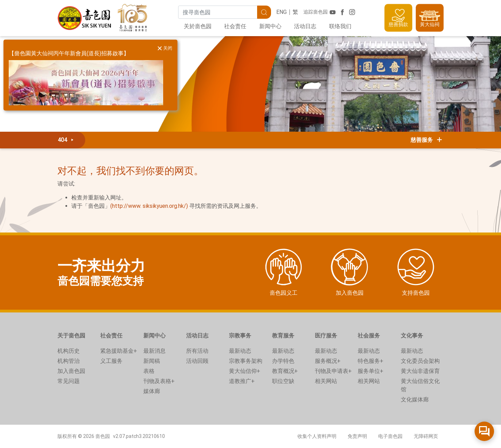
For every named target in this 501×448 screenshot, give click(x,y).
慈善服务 (427, 140)
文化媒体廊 (415, 400)
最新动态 (240, 351)
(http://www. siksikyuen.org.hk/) (149, 206)
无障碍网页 (426, 436)
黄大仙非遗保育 (420, 371)
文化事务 (412, 336)
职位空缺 (283, 381)
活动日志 (305, 26)
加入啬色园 (71, 371)
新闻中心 (270, 26)
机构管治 (69, 361)
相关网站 (326, 381)
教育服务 (283, 336)
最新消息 (154, 351)
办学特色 (283, 361)
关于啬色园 (71, 336)
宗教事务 (240, 336)
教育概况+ (285, 371)
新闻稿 (152, 361)
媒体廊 (152, 391)
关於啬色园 (198, 26)
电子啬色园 (390, 436)
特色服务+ (371, 361)
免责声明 (357, 436)
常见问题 (69, 381)
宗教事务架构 (246, 361)
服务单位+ (371, 371)
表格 (149, 371)
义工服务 (111, 361)
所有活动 (197, 351)
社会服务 (369, 336)
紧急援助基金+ (119, 351)
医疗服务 (326, 336)
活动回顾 (197, 361)
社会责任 (235, 26)
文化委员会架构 (420, 361)
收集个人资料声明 (317, 436)
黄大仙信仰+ (245, 371)
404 (67, 140)
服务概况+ (328, 361)
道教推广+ (242, 381)
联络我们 (340, 26)
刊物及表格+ (159, 381)
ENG (281, 12)
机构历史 (69, 351)
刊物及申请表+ (333, 371)
